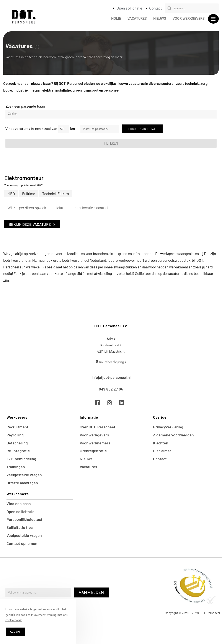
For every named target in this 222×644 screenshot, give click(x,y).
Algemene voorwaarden (173, 435)
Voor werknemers (95, 443)
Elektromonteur (24, 178)
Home (116, 19)
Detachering (17, 443)
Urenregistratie (93, 451)
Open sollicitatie (20, 512)
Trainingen (16, 467)
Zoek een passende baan (25, 106)
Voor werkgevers (189, 19)
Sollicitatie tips (20, 528)
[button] (213, 19)
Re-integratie (18, 451)
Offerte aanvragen (22, 483)
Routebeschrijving (113, 362)
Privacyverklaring (168, 427)
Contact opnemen (22, 544)
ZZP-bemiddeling (21, 459)
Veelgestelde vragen (24, 475)
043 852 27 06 (111, 389)
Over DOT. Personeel (97, 427)
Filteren (111, 143)
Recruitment (17, 427)
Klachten (161, 443)
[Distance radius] (64, 129)
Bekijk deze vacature (32, 224)
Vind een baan (19, 504)
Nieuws (160, 19)
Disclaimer (162, 451)
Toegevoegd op (14, 185)
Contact (160, 459)
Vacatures (137, 19)
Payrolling (15, 435)
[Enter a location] (100, 129)
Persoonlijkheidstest (24, 520)
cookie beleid (14, 620)
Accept (15, 632)
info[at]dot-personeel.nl (111, 378)
